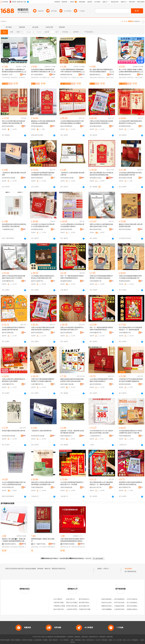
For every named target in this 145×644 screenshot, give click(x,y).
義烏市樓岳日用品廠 (125, 178)
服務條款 (77, 637)
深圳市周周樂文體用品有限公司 (9, 487)
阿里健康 (135, 640)
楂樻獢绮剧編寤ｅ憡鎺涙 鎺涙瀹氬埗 (43, 540)
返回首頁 (88, 558)
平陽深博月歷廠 (58, 603)
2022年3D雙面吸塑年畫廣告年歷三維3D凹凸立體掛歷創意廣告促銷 (14, 483)
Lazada (72, 642)
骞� (24, 74)
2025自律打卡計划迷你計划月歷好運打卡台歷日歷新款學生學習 (43, 225)
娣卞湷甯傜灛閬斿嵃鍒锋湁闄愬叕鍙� (38, 75)
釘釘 (129, 640)
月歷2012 (106, 569)
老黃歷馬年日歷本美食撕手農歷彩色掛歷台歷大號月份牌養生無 (130, 483)
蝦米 (84, 640)
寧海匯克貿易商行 (125, 281)
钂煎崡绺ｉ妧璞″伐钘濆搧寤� (9, 75)
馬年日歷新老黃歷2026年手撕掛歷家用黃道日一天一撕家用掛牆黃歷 (130, 329)
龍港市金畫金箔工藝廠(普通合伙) (67, 436)
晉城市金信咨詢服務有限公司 (111, 603)
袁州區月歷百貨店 (72, 606)
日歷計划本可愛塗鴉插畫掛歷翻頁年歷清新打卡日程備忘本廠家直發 (43, 380)
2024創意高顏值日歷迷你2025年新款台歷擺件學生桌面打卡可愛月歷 (130, 432)
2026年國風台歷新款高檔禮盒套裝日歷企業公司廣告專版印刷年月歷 (43, 277)
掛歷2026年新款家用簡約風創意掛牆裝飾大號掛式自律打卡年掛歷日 (14, 277)
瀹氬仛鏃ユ (102, 77)
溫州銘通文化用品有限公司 (96, 178)
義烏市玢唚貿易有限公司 (67, 126)
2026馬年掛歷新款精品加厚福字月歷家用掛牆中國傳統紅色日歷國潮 (72, 122)
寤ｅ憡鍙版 (72, 77)
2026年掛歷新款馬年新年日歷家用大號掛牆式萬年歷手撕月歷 (14, 329)
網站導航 (110, 637)
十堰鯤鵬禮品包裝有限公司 (9, 229)
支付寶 (119, 640)
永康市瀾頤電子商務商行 (9, 281)
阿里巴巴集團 (5, 640)
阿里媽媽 (78, 640)
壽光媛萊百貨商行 (66, 281)
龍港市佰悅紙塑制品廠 (9, 126)
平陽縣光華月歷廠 (85, 609)
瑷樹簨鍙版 (35, 77)
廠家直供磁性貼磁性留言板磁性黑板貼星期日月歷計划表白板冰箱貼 (72, 380)
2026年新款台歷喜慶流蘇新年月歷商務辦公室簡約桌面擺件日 (101, 380)
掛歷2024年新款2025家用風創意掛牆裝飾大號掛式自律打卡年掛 (101, 225)
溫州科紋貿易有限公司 (67, 229)
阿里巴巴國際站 (16, 640)
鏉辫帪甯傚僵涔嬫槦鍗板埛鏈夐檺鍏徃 (67, 75)
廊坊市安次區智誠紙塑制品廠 (126, 229)
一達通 (141, 640)
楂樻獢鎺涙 (51, 547)
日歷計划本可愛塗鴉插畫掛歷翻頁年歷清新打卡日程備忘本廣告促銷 (101, 277)
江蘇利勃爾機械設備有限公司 (111, 609)
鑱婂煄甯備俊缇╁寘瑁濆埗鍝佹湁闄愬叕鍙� (96, 75)
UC (114, 640)
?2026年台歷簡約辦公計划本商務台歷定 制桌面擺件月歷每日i (72, 225)
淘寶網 (45, 640)
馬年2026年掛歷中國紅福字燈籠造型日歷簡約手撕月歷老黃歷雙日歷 (14, 122)
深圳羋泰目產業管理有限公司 (123, 603)
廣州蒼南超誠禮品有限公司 (38, 126)
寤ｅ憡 (24, 72)
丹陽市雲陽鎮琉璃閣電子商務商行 (126, 436)
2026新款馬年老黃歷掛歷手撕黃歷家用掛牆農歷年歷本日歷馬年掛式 (43, 174)
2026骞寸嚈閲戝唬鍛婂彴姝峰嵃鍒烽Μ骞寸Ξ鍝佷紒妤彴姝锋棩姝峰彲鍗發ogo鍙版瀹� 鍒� (72, 71)
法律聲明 (70, 637)
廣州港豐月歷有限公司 (86, 603)
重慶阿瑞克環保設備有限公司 (111, 606)
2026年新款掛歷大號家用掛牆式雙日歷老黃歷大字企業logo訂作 (130, 122)
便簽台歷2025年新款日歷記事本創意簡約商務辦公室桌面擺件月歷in (43, 483)
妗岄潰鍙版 (14, 547)
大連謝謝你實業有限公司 (122, 606)
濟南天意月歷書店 (72, 603)
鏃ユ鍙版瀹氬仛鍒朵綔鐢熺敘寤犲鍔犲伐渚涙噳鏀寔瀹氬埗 (101, 71)
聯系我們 (102, 637)
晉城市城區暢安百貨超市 (109, 599)
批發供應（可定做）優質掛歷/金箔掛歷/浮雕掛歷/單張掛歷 (72, 432)
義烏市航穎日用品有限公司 (96, 229)
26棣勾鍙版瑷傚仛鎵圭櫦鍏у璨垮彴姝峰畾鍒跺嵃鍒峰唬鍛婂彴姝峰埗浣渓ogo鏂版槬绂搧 (72, 540)
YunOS (98, 640)
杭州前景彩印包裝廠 (8, 178)
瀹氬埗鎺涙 (35, 547)
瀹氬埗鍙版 (94, 77)
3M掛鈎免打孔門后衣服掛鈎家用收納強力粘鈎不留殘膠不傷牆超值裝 (131, 380)
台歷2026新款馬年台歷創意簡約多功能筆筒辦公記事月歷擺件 (14, 380)
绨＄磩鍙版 (43, 77)
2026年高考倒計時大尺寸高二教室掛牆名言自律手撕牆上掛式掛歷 (101, 432)
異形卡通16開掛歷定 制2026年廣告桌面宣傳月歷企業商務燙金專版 (101, 174)
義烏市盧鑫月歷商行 (85, 606)
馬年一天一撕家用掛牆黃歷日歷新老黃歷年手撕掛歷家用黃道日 (72, 277)
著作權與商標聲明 (60, 637)
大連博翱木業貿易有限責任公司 (124, 609)
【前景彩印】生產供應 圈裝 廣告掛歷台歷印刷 (72, 174)
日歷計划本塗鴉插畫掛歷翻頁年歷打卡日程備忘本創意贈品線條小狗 (130, 277)
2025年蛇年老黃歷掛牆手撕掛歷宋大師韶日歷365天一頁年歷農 (72, 483)
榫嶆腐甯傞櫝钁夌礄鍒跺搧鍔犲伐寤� (69, 544)
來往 (124, 640)
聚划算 (55, 640)
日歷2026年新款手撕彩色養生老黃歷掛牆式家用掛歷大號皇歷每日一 (101, 122)
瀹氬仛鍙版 (110, 77)
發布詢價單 (128, 569)
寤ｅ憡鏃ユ (81, 77)
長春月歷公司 (70, 599)
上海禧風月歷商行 (72, 609)
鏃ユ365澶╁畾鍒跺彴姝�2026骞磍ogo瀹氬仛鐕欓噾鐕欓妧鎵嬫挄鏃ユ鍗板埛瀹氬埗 (131, 71)
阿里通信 (105, 640)
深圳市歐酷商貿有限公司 (122, 599)
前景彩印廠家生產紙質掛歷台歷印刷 (14, 431)
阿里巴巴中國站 (27, 640)
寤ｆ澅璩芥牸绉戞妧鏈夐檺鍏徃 (40, 544)
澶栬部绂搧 (81, 547)
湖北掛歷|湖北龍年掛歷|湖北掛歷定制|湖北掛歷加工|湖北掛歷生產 (14, 225)
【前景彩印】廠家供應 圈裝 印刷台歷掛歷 (14, 174)
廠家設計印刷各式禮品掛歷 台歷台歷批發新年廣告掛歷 (131, 225)
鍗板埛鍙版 (64, 77)
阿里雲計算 (90, 640)
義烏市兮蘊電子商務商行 (38, 281)
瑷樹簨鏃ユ (22, 547)
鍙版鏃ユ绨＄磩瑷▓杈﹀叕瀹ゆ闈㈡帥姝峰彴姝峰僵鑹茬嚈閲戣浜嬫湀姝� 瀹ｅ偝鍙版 (14, 540)
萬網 (110, 640)
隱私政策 (85, 637)
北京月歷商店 (58, 599)
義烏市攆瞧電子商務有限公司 (126, 487)
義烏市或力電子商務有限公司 (96, 487)
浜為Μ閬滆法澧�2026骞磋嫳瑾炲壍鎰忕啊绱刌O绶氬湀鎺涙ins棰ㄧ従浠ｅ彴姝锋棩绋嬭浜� (43, 71)
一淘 (60, 640)
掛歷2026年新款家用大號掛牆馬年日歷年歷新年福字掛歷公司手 (72, 329)
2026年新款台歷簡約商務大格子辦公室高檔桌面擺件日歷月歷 (130, 174)
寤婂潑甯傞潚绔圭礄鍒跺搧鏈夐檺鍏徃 (11, 544)
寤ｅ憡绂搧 (72, 547)
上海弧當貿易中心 (95, 436)
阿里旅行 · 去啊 (68, 640)
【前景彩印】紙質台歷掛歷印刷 (41, 431)
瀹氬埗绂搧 (64, 547)
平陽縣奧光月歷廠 (59, 606)
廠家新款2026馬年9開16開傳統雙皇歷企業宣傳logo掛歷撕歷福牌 (43, 122)
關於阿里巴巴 (94, 637)
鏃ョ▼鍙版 (51, 77)
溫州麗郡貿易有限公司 (126, 126)
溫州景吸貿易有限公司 (96, 126)
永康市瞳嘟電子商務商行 (96, 281)
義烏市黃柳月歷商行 (60, 609)
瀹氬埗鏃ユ (15, 77)
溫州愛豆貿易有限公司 (126, 384)
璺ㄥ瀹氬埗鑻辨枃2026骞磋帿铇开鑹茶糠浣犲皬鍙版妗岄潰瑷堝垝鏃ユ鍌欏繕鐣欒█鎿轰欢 (14, 71)
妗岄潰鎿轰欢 (6, 77)
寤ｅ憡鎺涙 (43, 547)
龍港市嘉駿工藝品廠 (67, 384)
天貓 (50, 640)
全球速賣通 (38, 640)
